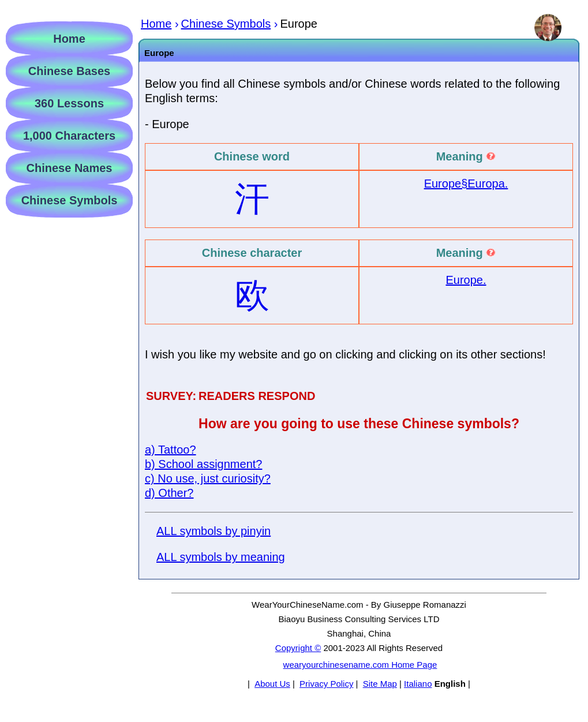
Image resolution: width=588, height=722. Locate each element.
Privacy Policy (326, 684)
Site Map (380, 684)
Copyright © (298, 648)
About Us (272, 684)
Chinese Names (70, 168)
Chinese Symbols (70, 200)
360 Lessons (69, 103)
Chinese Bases (69, 71)
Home (69, 39)
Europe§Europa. (466, 184)
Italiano (418, 684)
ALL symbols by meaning (221, 557)
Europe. (466, 280)
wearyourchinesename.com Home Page (360, 665)
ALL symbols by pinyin (214, 531)
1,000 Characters (69, 136)
